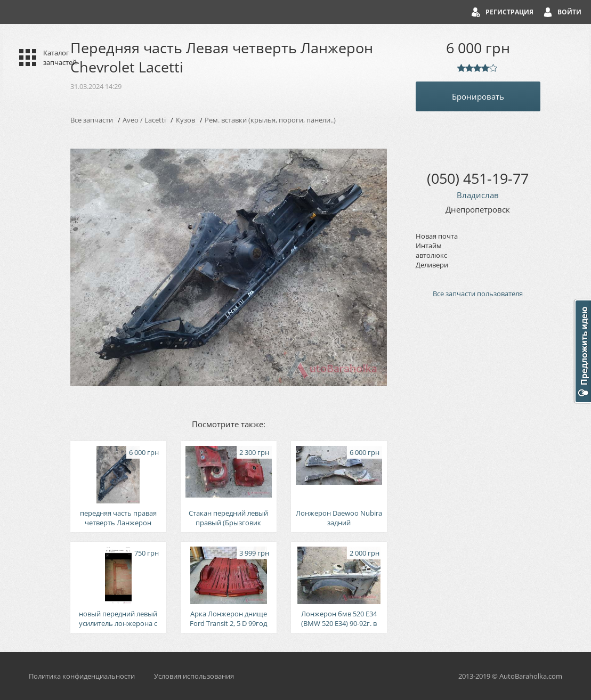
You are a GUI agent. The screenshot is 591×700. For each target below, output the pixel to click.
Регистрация (509, 12)
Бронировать (478, 96)
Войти (569, 12)
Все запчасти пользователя (478, 294)
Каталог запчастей (60, 58)
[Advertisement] (478, 487)
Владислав (478, 195)
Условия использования (194, 676)
